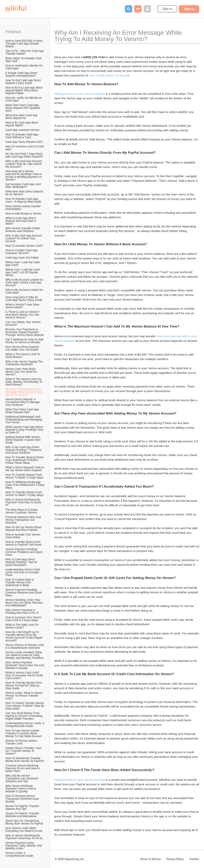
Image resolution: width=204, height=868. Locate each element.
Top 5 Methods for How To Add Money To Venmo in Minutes (25, 341)
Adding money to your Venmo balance (79, 94)
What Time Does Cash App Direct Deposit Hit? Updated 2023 (23, 108)
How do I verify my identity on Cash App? (24, 99)
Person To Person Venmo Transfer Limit (22, 742)
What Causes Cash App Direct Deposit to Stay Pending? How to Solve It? (25, 430)
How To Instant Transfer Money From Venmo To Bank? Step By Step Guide (25, 706)
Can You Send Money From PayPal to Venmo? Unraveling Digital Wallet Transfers (24, 716)
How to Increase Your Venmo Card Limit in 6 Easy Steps (24, 619)
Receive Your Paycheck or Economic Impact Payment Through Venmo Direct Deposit (24, 332)
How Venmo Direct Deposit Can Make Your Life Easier (22, 348)
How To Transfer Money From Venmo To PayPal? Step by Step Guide (24, 685)
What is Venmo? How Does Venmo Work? (23, 306)
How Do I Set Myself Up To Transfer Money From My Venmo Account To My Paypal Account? (24, 636)
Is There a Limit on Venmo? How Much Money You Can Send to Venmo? (23, 315)
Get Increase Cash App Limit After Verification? (23, 186)
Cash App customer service (22, 130)
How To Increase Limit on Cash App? (25, 148)
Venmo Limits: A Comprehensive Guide (19, 854)
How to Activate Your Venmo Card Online (23, 536)
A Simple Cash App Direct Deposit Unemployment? (22, 74)
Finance (13, 32)
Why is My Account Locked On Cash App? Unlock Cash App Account (25, 282)
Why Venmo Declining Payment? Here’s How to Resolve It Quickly (21, 789)
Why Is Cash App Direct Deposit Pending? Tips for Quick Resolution (22, 562)
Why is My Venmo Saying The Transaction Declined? (24, 363)
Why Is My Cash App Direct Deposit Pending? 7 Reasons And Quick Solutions (24, 450)
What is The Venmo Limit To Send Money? (23, 356)
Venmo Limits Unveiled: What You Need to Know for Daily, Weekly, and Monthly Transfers (24, 655)
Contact (194, 859)
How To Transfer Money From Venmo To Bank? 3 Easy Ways (24, 494)
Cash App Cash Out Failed (22, 258)
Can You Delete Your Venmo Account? (23, 323)
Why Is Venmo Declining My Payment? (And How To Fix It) (24, 837)
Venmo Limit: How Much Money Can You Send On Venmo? (22, 372)
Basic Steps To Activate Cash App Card (24, 60)
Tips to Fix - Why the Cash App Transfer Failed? (25, 52)
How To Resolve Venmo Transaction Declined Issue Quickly (23, 799)
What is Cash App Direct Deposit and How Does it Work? (21, 221)
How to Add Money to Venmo (23, 214)
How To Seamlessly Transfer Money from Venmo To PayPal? (25, 760)
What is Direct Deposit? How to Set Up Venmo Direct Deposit (25, 469)
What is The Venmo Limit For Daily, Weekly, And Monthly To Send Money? (24, 382)
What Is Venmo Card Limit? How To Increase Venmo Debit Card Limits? (25, 675)
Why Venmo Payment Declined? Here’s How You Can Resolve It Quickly (25, 665)
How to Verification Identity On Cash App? (24, 67)
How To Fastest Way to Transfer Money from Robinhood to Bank (20, 582)
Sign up (189, 9)
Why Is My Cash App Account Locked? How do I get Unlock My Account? (24, 164)
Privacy (175, 859)
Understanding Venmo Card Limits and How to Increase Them (23, 572)
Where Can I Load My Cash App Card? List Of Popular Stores (23, 272)
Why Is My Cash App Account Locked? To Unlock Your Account (24, 238)
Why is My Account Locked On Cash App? (25, 291)
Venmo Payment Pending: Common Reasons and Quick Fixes (24, 593)
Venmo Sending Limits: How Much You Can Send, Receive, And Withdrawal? (25, 603)
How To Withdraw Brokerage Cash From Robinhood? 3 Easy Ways (25, 485)
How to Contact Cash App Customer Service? (22, 252)
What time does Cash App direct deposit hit (22, 117)
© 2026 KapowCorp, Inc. (70, 859)
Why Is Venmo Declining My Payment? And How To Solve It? (24, 502)
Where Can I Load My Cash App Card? (23, 264)
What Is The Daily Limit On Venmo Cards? (22, 626)
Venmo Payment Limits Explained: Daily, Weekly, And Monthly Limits (24, 846)
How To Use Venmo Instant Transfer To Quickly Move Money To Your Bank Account (24, 733)
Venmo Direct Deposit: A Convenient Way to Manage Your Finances (23, 402)
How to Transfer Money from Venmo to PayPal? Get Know (23, 543)
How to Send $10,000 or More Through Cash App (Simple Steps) (24, 43)
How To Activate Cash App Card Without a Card (22, 136)
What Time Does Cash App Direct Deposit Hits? (23, 411)
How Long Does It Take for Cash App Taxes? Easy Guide (24, 299)
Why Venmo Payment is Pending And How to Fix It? (22, 611)
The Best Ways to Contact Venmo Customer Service (22, 511)
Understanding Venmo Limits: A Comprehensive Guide (25, 725)
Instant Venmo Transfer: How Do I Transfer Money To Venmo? (24, 751)
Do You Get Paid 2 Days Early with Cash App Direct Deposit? (24, 155)
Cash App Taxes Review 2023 (24, 142)
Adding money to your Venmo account (79, 780)
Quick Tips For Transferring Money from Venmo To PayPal (24, 822)
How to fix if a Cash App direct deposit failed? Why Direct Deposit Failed (24, 90)
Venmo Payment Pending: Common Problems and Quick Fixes (24, 552)
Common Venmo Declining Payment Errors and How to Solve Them (23, 768)
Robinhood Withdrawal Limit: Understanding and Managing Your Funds (24, 420)
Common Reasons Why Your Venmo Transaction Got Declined (24, 520)
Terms (150, 859)
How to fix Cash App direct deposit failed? (22, 124)
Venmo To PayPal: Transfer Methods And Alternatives (23, 815)
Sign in (167, 9)
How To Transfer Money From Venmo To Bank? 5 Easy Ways (24, 476)
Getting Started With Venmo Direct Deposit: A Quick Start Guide (23, 440)
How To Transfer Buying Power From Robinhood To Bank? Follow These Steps (25, 460)
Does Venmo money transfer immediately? (23, 208)
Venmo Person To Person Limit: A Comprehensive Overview (25, 646)
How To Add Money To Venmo (109, 75)
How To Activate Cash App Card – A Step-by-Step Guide (23, 200)
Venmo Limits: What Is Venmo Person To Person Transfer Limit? (24, 696)
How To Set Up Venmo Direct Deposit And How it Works (24, 529)
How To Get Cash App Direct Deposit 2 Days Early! (24, 82)
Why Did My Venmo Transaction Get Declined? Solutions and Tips (22, 778)
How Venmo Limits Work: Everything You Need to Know (24, 829)
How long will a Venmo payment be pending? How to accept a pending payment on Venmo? (24, 175)
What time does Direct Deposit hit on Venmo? (25, 193)
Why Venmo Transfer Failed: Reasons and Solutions (23, 230)
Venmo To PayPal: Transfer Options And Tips (23, 807)
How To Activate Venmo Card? (24, 246)
